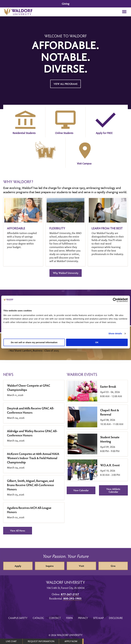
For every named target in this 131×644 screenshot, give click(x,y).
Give (113, 566)
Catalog (38, 618)
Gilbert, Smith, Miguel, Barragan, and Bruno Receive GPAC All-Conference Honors (30, 485)
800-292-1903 (72, 598)
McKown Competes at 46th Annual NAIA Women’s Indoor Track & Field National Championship (33, 458)
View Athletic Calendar (113, 490)
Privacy (83, 618)
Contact (55, 618)
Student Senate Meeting (110, 439)
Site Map (98, 618)
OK (97, 342)
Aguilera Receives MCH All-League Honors (29, 510)
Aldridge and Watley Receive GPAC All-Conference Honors (32, 433)
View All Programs (65, 84)
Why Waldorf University (66, 273)
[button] (124, 12)
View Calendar (81, 490)
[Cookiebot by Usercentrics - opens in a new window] (115, 300)
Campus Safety (18, 618)
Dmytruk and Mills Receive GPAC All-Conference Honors (31, 410)
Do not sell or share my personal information (34, 342)
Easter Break (108, 386)
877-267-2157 (70, 594)
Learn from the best (107, 228)
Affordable (16, 228)
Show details (115, 333)
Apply (18, 566)
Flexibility (57, 228)
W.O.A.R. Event (110, 465)
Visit (81, 566)
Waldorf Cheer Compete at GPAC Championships (29, 388)
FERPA (70, 618)
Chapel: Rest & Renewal (110, 412)
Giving (65, 4)
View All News (18, 531)
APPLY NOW (71, 641)
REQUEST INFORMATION (41, 641)
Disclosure (116, 618)
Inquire (50, 566)
